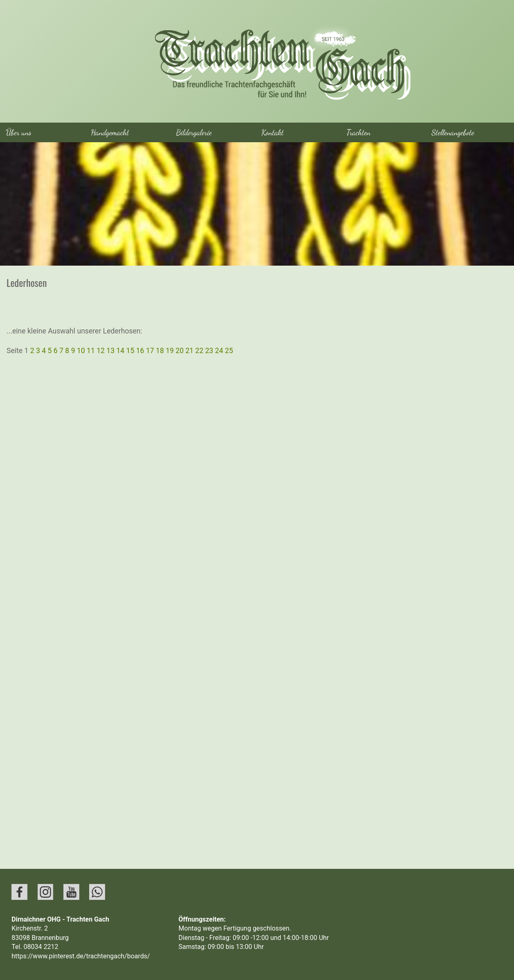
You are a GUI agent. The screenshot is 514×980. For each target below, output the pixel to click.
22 (200, 351)
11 (92, 351)
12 (101, 351)
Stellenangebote (453, 132)
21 (190, 351)
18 (161, 351)
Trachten (358, 132)
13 (111, 351)
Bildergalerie (194, 132)
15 (131, 351)
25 (229, 351)
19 (171, 351)
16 (141, 351)
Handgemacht (110, 132)
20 (180, 351)
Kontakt (273, 132)
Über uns (19, 132)
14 (121, 351)
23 (210, 351)
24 (220, 351)
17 (151, 351)
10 (82, 351)
